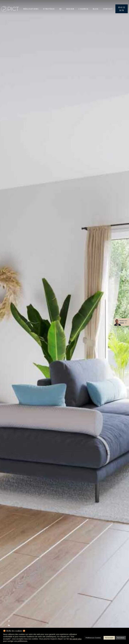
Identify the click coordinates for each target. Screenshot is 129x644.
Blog (96, 9)
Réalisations (31, 9)
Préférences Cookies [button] (93, 638)
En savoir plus (76, 639)
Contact (108, 9)
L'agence (83, 9)
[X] (9, 617)
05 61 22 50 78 (122, 9)
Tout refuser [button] (121, 638)
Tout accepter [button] (109, 638)
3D (61, 9)
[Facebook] (9, 621)
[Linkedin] (9, 625)
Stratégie (49, 9)
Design (70, 9)
